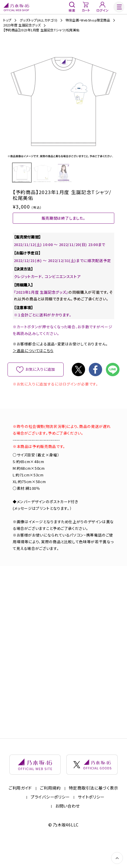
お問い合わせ (68, 831)
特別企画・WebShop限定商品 (88, 20)
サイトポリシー (91, 822)
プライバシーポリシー (50, 822)
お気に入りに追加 (40, 389)
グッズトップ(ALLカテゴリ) (39, 20)
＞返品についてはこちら (33, 370)
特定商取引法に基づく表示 (94, 813)
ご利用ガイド (20, 813)
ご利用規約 (50, 813)
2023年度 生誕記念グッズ (22, 25)
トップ (7, 20)
